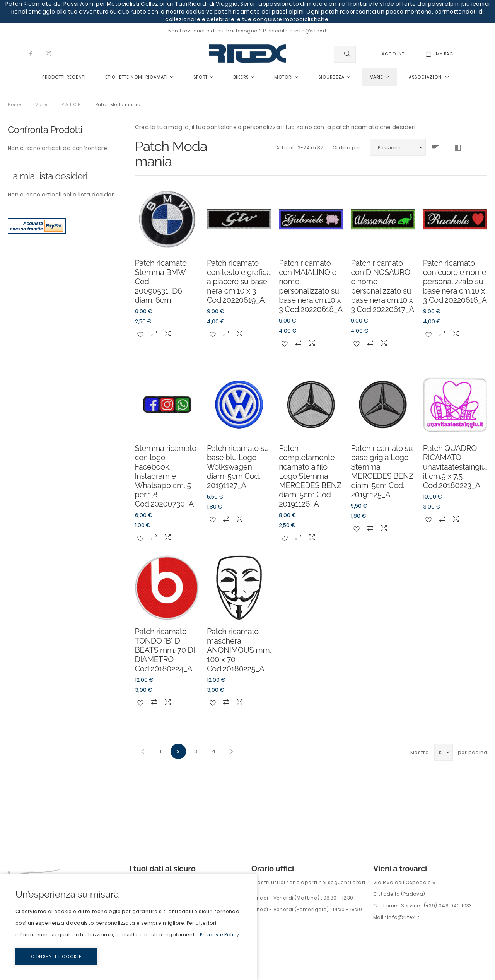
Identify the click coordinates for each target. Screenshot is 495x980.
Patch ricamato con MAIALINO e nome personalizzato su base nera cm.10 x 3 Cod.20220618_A (311, 286)
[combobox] (345, 54)
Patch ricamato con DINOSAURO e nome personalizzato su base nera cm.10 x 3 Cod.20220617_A (382, 286)
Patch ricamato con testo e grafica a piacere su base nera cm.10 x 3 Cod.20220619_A (239, 282)
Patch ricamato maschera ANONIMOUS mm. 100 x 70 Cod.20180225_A (239, 650)
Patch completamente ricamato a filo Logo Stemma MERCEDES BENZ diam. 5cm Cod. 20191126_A (310, 476)
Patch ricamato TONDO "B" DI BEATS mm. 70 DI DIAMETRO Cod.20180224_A (165, 650)
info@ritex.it (403, 917)
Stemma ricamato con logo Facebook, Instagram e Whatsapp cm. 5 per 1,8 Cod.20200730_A (166, 476)
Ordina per (347, 148)
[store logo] (247, 54)
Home (15, 105)
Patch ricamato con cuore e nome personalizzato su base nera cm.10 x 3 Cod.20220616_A (455, 282)
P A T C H (71, 105)
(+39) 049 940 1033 (448, 906)
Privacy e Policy (219, 935)
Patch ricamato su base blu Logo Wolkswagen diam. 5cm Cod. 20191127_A (238, 467)
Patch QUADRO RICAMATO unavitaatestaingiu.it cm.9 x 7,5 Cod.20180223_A (455, 467)
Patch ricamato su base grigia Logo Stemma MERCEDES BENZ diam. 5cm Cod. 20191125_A (382, 471)
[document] (129, 927)
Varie (41, 105)
